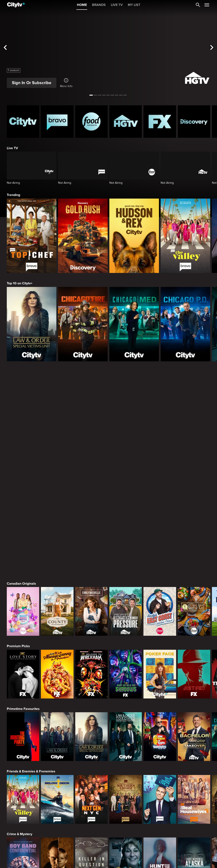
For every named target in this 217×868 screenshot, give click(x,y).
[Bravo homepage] (57, 122)
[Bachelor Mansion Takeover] (194, 533)
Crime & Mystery (19, 631)
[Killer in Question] (91, 658)
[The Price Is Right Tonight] (160, 533)
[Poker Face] (160, 471)
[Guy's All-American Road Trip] (126, 784)
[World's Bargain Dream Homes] (23, 721)
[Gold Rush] (83, 236)
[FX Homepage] (160, 122)
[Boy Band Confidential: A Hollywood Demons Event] (23, 658)
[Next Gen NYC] (91, 596)
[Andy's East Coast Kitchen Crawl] (160, 408)
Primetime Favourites (23, 505)
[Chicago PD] (185, 324)
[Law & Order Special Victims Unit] (32, 324)
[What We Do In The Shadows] (126, 471)
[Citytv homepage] (23, 122)
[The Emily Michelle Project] (91, 408)
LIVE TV (117, 5)
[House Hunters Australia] (126, 721)
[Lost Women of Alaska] (194, 658)
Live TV (12, 148)
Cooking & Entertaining (24, 756)
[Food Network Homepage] (91, 122)
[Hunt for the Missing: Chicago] (160, 658)
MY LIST (134, 5)
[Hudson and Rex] (134, 236)
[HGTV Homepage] (126, 122)
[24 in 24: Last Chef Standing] (23, 784)
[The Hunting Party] (23, 533)
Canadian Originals (21, 380)
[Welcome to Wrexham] (91, 471)
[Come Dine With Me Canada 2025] (194, 408)
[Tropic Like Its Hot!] (57, 721)
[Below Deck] (57, 596)
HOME (82, 5)
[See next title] (212, 48)
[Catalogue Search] (198, 5)
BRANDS (99, 5)
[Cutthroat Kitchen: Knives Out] (91, 784)
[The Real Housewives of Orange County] (194, 596)
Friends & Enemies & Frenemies (31, 568)
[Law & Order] (57, 533)
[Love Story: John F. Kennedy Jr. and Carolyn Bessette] (23, 471)
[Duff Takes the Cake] (160, 784)
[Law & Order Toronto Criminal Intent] (126, 533)
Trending (13, 195)
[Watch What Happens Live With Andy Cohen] (160, 596)
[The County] (57, 408)
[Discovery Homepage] (194, 122)
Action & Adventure (22, 819)
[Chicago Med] (134, 324)
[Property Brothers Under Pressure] (126, 408)
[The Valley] (185, 236)
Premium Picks (18, 443)
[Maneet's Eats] (57, 784)
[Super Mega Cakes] (194, 784)
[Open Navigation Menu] (207, 5)
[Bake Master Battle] (23, 408)
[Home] (16, 5)
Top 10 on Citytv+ (20, 283)
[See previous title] (5, 48)
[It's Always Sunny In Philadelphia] (57, 471)
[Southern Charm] (126, 596)
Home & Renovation (22, 693)
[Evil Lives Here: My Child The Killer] (57, 658)
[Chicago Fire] (83, 324)
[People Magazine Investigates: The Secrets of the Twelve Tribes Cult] (126, 658)
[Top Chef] (32, 236)
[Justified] (194, 471)
